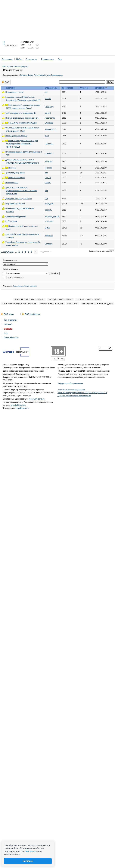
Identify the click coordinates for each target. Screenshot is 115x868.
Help (6, 333)
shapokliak (49, 221)
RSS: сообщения (33, 314)
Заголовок (11, 88)
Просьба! (12, 168)
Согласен (28, 861)
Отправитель (51, 88)
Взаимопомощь (57, 75)
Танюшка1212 (51, 129)
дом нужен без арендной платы (18, 199)
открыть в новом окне (13, 277)
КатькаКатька (18, 286)
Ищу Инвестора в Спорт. (16, 204)
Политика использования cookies (71, 390)
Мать (47, 136)
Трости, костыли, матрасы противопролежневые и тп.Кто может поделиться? (21, 191)
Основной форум (26, 75)
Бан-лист (8, 324)
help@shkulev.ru (23, 408)
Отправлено (100, 88)
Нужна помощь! (12, 183)
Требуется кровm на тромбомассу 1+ (21, 113)
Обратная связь (11, 337)
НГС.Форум (7, 66)
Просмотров (68, 88)
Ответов (84, 88)
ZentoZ (48, 113)
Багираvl (49, 244)
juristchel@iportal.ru (18, 405)
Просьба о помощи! (17, 178)
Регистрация (31, 59)
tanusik (48, 183)
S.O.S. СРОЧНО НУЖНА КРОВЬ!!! (23, 123)
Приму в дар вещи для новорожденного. (22, 118)
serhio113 (49, 236)
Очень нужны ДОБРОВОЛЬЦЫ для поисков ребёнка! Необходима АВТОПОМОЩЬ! (22, 144)
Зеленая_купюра (52, 217)
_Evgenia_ (49, 144)
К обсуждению (11, 221)
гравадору (49, 107)
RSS (6, 82)
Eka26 (47, 228)
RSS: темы (9, 314)
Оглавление (7, 59)
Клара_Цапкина (30, 286)
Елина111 (49, 123)
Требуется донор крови (15, 173)
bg (46, 92)
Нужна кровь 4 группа (14, 92)
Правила (8, 329)
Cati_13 (48, 178)
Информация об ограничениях (70, 383)
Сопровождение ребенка (16, 217)
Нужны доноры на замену (16, 136)
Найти (19, 59)
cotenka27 (49, 153)
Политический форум (42, 75)
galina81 (48, 210)
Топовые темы (47, 59)
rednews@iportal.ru (37, 399)
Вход (60, 59)
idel (46, 191)
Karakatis (49, 161)
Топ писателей (11, 320)
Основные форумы (20, 66)
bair (46, 173)
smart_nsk (49, 204)
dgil (46, 199)
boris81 (48, 99)
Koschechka (50, 118)
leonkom (48, 168)
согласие (31, 851)
